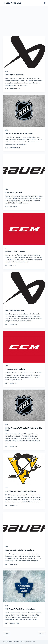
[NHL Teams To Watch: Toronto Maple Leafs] (24, 586)
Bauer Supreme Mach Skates (15, 310)
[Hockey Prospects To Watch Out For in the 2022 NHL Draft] (24, 406)
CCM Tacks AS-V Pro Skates (15, 369)
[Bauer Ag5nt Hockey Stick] (24, 52)
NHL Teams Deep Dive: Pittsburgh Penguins (21, 491)
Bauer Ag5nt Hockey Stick (14, 75)
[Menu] (44, 3)
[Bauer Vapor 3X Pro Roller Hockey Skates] (24, 528)
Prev (7, 634)
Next (41, 634)
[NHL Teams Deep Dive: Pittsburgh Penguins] (24, 469)
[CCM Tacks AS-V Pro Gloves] (24, 229)
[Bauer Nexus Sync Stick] (24, 170)
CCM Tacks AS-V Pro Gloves (15, 251)
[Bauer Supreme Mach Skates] (24, 288)
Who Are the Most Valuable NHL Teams (19, 134)
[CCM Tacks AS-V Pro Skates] (24, 347)
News (7, 130)
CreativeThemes (31, 642)
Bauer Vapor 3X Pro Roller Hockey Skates (20, 550)
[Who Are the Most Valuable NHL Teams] (24, 111)
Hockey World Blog (12, 3)
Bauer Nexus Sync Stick (14, 192)
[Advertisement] (24, 19)
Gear (7, 71)
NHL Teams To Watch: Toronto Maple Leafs (20, 609)
